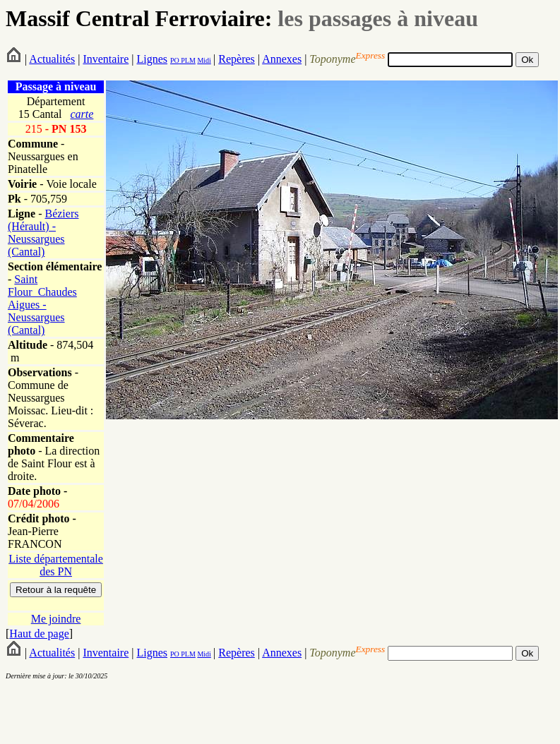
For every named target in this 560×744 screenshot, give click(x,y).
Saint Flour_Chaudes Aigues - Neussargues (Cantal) (42, 305)
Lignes (152, 59)
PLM (187, 60)
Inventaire (106, 59)
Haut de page (39, 634)
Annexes (282, 59)
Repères (237, 59)
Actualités (52, 59)
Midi (204, 60)
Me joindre (56, 619)
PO (175, 60)
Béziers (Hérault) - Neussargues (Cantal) (43, 233)
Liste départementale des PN (56, 565)
